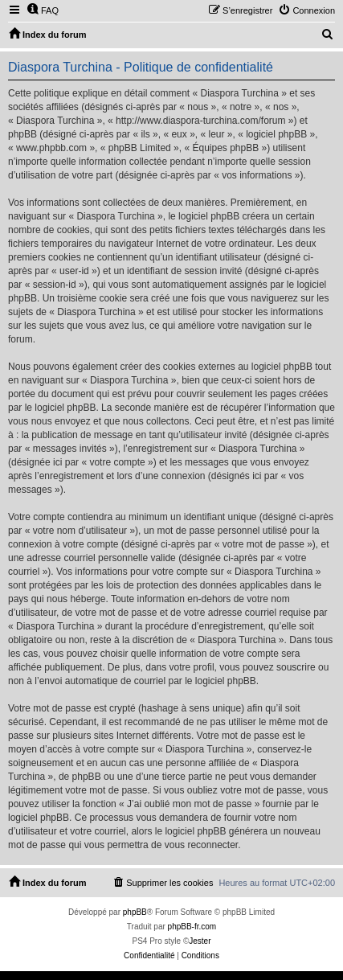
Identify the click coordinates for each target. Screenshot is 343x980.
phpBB (135, 912)
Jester (200, 941)
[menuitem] (43, 10)
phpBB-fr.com (192, 927)
